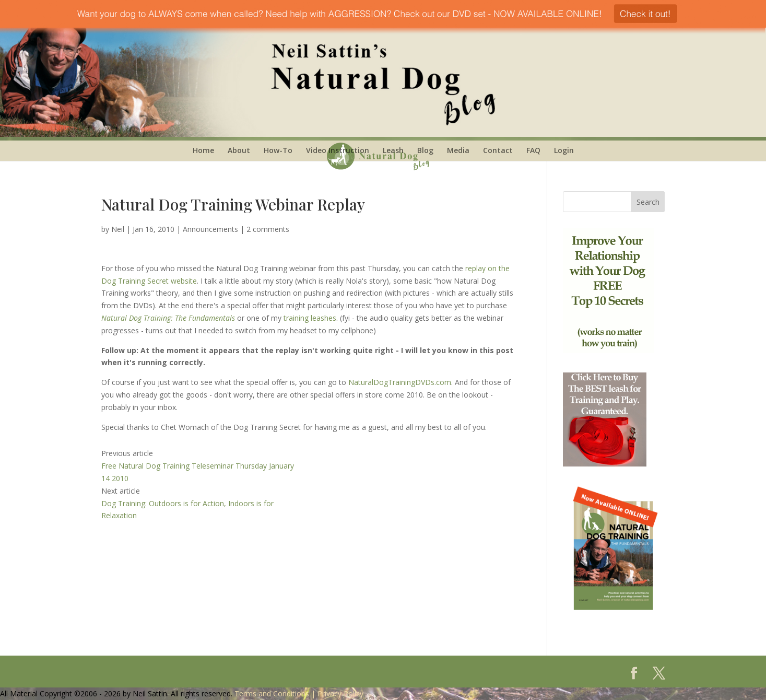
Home (203, 150)
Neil (118, 229)
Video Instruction (338, 150)
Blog (425, 150)
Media (458, 150)
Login (564, 150)
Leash (393, 150)
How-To (278, 150)
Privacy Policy (340, 693)
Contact (498, 150)
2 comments (268, 229)
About (239, 150)
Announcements (210, 229)
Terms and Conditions (272, 693)
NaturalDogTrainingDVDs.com (400, 382)
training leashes (310, 318)
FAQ (533, 150)
